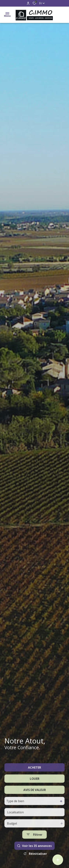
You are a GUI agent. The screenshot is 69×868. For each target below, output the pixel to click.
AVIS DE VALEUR (35, 799)
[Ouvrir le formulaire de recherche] (34, 844)
